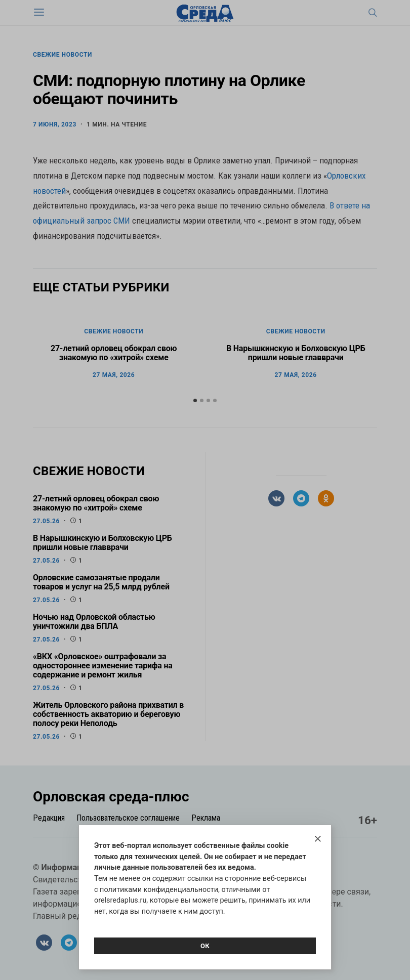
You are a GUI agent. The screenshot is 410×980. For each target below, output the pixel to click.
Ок (205, 946)
